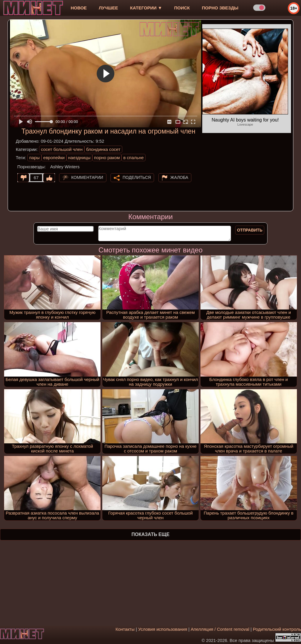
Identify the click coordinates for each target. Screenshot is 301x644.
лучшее (108, 8)
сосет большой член (62, 149)
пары (34, 158)
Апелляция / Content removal (220, 629)
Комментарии (87, 177)
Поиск (182, 8)
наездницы (79, 158)
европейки (54, 158)
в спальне (133, 158)
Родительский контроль (277, 629)
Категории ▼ (146, 8)
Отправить (250, 230)
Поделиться (137, 177)
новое (79, 8)
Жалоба (179, 177)
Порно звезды (220, 8)
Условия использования (163, 629)
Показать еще (150, 534)
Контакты (125, 629)
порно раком (107, 158)
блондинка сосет (103, 149)
